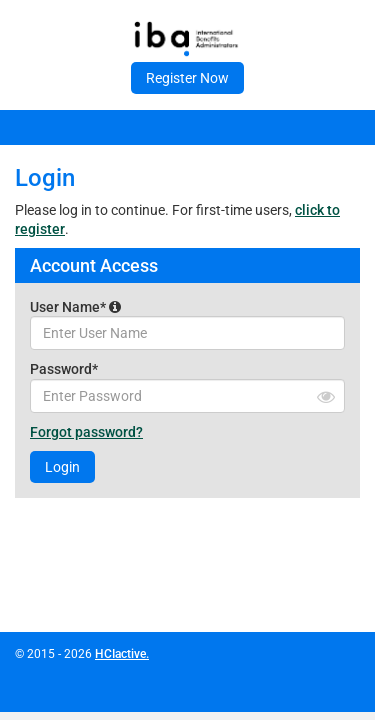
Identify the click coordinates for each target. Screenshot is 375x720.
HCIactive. (122, 654)
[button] (115, 307)
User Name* (75, 307)
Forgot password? (86, 432)
